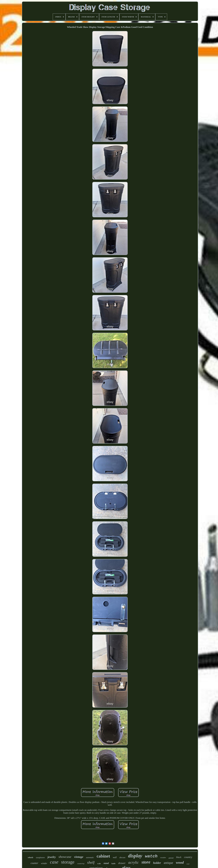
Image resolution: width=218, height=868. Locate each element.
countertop (81, 864)
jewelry (52, 857)
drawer (122, 863)
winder (44, 863)
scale (99, 864)
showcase (65, 857)
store (146, 862)
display (135, 856)
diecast (122, 857)
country (188, 857)
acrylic (134, 862)
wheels (31, 857)
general (171, 858)
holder (157, 863)
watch (151, 856)
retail (188, 864)
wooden (163, 857)
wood (180, 863)
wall (115, 857)
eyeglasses (40, 857)
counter (34, 863)
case (54, 862)
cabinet (103, 856)
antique (169, 863)
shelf (91, 862)
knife (113, 863)
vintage (79, 857)
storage (68, 862)
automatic (90, 857)
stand (106, 863)
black (179, 857)
